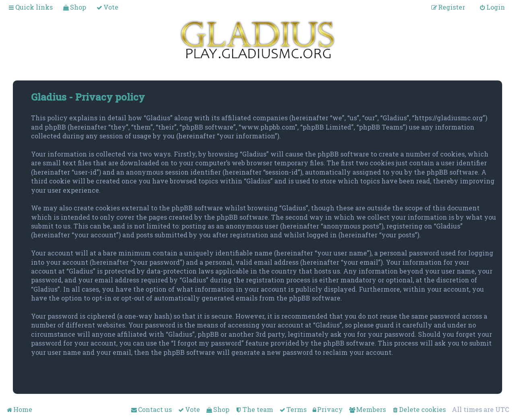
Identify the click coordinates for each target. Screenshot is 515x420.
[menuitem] (74, 7)
